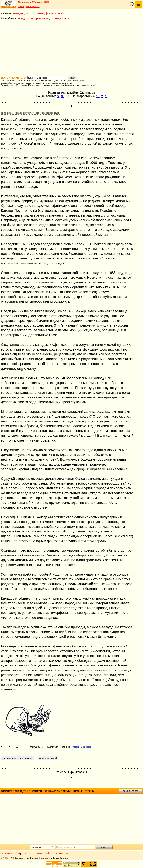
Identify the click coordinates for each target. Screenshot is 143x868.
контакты (26, 854)
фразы (50, 13)
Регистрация (33, 6)
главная (6, 791)
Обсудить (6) (37, 747)
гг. (62, 96)
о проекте (38, 854)
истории (31, 13)
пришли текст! (130, 791)
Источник (65, 747)
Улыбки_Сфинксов (82, 747)
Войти (21, 6)
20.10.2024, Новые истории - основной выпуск (31, 113)
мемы (40, 13)
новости (63, 854)
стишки (60, 13)
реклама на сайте (10, 854)
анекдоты (18, 13)
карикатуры (52, 791)
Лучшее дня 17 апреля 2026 (33, 2)
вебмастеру (51, 854)
